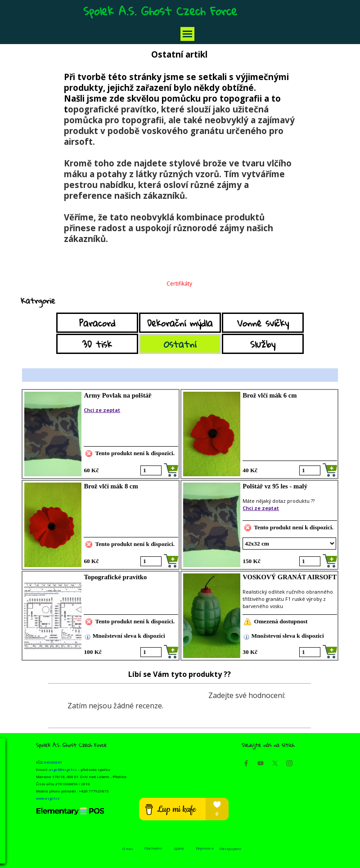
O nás (128, 848)
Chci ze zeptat (102, 410)
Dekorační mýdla (180, 323)
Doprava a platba (205, 850)
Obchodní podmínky (153, 850)
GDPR (179, 848)
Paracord (97, 323)
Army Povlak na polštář (117, 395)
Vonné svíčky (263, 323)
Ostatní (180, 344)
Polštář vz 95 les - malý (275, 486)
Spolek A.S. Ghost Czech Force (160, 11)
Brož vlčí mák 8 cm (111, 486)
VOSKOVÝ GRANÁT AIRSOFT (290, 577)
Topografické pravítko (115, 577)
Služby (263, 344)
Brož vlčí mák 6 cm (270, 395)
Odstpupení (230, 848)
